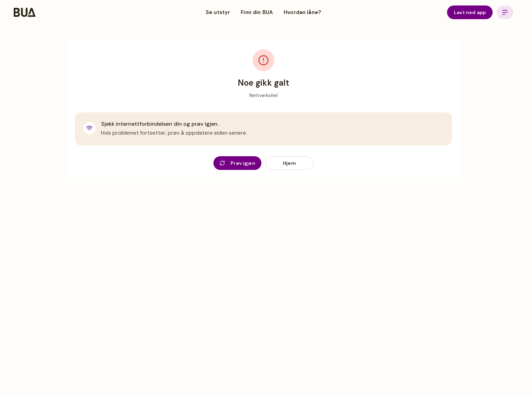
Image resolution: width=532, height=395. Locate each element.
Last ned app (470, 12)
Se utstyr (218, 12)
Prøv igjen (237, 163)
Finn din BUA (257, 12)
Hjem (289, 163)
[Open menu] (505, 12)
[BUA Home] (25, 12)
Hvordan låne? (302, 12)
